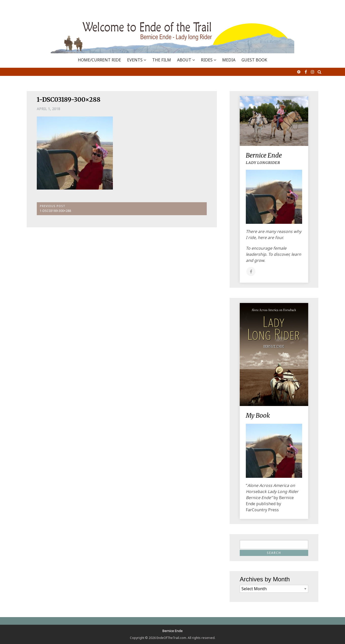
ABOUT (184, 60)
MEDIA (229, 60)
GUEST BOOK (254, 60)
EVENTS (135, 60)
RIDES (207, 60)
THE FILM (162, 60)
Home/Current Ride (99, 60)
